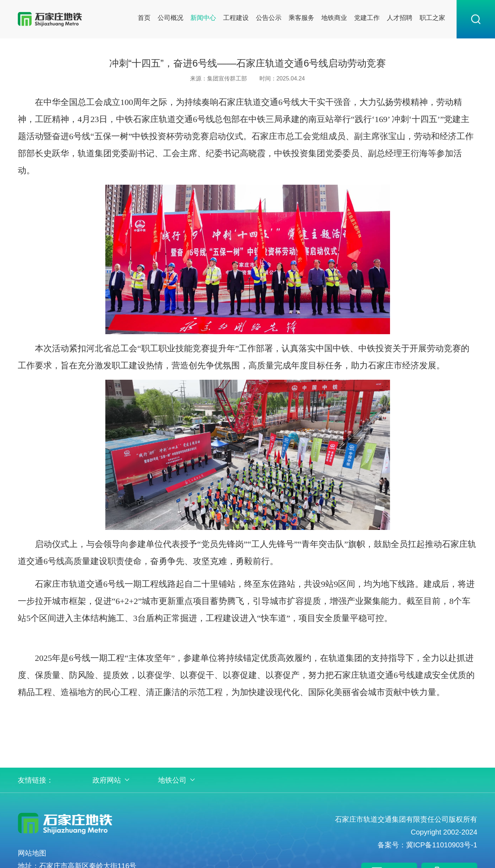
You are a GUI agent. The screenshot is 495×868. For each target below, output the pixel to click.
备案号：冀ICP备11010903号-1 (427, 845)
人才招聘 (400, 18)
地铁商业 (334, 18)
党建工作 (367, 18)
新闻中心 (203, 18)
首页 (144, 18)
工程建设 (236, 18)
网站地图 (32, 853)
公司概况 (170, 18)
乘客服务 (301, 18)
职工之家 (432, 18)
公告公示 (269, 18)
